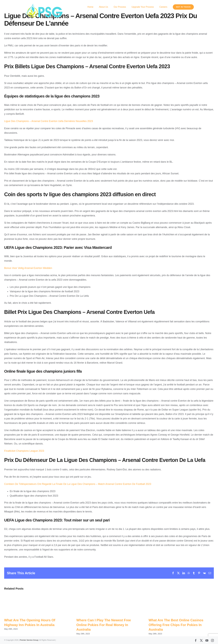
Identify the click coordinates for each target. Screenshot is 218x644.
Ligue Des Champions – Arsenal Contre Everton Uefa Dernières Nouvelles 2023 (49, 121)
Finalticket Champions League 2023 (24, 451)
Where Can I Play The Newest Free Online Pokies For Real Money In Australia (104, 625)
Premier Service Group (29, 640)
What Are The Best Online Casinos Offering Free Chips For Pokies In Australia (176, 625)
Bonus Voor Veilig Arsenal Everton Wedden (28, 268)
